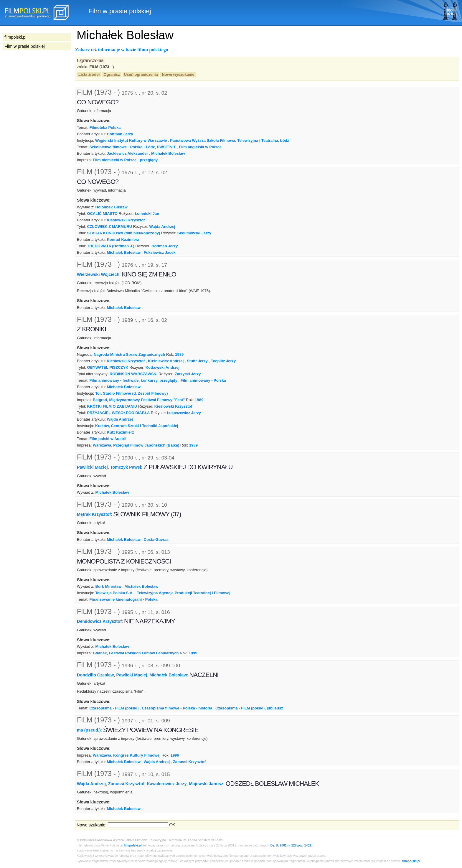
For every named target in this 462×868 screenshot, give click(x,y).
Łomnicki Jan (147, 214)
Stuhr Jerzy (197, 361)
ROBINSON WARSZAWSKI (134, 374)
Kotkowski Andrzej (162, 367)
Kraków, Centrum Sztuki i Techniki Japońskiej (137, 426)
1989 (179, 354)
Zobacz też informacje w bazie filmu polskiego (122, 50)
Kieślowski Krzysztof (126, 220)
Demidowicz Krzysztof (99, 621)
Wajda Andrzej (162, 227)
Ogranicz (112, 74)
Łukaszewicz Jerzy (184, 413)
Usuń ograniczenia (141, 74)
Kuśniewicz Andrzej (166, 361)
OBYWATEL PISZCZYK (108, 367)
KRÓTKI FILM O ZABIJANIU (112, 406)
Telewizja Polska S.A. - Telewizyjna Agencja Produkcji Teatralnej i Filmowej (163, 593)
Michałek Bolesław (168, 153)
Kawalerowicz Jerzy (167, 783)
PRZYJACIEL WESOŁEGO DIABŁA (119, 413)
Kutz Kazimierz (121, 432)
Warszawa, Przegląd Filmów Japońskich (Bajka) (136, 445)
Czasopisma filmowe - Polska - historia (177, 708)
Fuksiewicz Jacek (160, 252)
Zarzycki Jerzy (188, 374)
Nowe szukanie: (92, 825)
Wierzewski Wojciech (98, 274)
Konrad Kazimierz (123, 239)
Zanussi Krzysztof (189, 762)
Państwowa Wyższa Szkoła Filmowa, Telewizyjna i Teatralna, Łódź (230, 140)
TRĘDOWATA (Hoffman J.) (111, 246)
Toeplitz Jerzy (223, 361)
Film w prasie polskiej (25, 46)
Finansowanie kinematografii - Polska (123, 599)
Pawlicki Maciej (92, 467)
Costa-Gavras (156, 540)
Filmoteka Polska (105, 127)
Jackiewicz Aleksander (128, 153)
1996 (175, 755)
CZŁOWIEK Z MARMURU (110, 227)
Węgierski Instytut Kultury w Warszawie (131, 140)
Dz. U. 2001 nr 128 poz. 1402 (291, 845)
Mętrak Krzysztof (94, 514)
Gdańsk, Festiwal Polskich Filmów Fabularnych (136, 653)
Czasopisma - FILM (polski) (114, 708)
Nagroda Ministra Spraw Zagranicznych (129, 354)
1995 (193, 653)
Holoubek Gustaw (112, 207)
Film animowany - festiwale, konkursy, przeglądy (133, 380)
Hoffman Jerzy (120, 134)
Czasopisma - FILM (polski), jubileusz (249, 708)
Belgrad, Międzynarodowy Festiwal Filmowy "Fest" (139, 400)
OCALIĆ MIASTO (102, 214)
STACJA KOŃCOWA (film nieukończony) (124, 233)
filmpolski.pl (133, 845)
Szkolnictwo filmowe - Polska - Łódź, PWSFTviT (132, 147)
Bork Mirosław (109, 586)
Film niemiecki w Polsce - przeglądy (125, 160)
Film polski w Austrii (108, 439)
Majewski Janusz (206, 783)
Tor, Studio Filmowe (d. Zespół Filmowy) (132, 393)
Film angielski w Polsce (200, 147)
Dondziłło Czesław (95, 675)
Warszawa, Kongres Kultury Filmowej (127, 755)
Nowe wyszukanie (178, 74)
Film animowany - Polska (203, 380)
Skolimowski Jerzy (194, 233)
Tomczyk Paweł (126, 467)
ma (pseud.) (89, 730)
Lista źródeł (89, 74)
